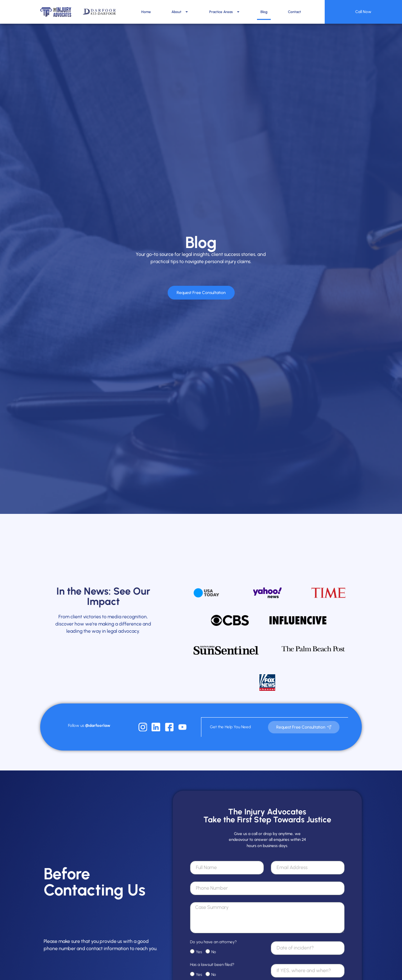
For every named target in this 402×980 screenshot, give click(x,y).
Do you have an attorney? (213, 937)
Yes (199, 946)
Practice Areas (225, 12)
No (214, 946)
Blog (264, 12)
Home (146, 12)
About (180, 12)
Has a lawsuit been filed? (212, 959)
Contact (294, 12)
